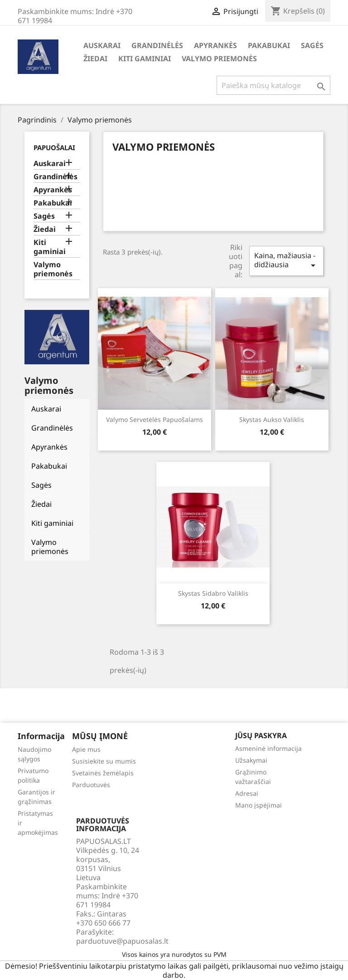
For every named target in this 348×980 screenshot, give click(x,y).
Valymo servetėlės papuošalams (155, 419)
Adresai (247, 793)
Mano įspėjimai (259, 805)
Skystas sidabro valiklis (213, 593)
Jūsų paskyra (261, 735)
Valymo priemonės (219, 59)
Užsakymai (251, 760)
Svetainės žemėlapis (103, 773)
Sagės (312, 45)
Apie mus (86, 749)
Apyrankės (215, 45)
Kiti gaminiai (145, 59)
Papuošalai (54, 147)
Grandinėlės (157, 45)
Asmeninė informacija (268, 748)
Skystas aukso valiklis (272, 419)
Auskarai (102, 45)
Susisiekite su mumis (104, 761)
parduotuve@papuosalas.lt (122, 941)
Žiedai (95, 59)
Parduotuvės (91, 785)
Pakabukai (269, 45)
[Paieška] (273, 85)
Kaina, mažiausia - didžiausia (286, 261)
